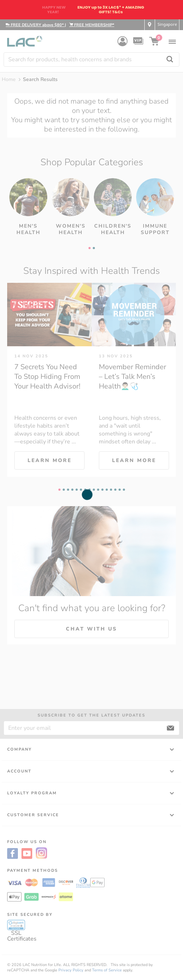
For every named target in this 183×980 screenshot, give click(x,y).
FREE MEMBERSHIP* (92, 25)
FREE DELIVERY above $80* (35, 25)
